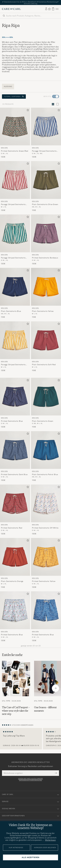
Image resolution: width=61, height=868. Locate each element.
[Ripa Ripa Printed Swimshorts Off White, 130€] (46, 510)
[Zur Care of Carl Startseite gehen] (11, 9)
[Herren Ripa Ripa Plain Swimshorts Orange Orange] (15, 557)
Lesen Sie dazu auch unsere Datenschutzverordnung (31, 779)
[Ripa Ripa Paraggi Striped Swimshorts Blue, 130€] (46, 133)
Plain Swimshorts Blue (11, 311)
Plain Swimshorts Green (43, 421)
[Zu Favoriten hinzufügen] (27, 111)
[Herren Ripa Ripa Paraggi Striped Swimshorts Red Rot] (15, 180)
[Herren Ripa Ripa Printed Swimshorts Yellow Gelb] (46, 557)
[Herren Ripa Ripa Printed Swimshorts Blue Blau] (15, 397)
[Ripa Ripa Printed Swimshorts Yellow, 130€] (46, 563)
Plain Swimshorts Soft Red (44, 365)
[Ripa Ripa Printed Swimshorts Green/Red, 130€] (15, 133)
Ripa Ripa (4, 148)
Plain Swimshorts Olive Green (45, 204)
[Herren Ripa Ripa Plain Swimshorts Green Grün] (46, 397)
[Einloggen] (46, 9)
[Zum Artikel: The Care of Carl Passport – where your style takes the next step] (16, 688)
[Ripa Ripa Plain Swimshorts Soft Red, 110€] (46, 347)
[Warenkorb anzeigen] (53, 9)
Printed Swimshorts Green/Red (15, 151)
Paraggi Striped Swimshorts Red (13, 204)
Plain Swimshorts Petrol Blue (45, 474)
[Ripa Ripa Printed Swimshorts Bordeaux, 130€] (46, 240)
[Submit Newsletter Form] (56, 773)
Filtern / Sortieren (14, 97)
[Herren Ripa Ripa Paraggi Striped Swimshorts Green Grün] (15, 233)
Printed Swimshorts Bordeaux (45, 258)
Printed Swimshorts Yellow (44, 581)
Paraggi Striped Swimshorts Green (13, 258)
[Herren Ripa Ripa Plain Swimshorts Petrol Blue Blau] (46, 450)
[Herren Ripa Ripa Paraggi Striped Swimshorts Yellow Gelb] (15, 340)
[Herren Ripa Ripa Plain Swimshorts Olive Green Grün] (46, 180)
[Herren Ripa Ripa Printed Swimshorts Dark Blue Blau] (15, 450)
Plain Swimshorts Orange (12, 581)
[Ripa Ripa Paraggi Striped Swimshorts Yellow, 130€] (15, 347)
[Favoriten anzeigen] (49, 9)
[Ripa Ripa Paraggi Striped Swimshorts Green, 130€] (15, 240)
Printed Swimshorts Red (12, 528)
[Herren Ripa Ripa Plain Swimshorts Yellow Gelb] (46, 287)
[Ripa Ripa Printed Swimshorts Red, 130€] (15, 510)
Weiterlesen (50, 840)
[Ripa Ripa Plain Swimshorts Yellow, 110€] (46, 293)
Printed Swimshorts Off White (45, 528)
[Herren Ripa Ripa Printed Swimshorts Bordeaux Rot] (46, 233)
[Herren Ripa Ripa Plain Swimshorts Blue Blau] (15, 287)
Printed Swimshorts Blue (12, 421)
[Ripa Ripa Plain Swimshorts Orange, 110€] (15, 563)
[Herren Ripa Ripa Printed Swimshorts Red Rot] (15, 503)
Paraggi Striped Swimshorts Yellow (13, 365)
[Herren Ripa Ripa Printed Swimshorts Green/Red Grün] (15, 127)
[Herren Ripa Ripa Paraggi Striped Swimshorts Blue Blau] (46, 127)
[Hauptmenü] (57, 9)
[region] (30, 739)
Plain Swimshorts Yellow (43, 311)
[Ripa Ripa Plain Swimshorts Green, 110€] (46, 403)
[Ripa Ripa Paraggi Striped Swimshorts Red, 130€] (15, 186)
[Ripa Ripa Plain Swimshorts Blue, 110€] (15, 293)
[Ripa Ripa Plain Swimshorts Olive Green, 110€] (46, 186)
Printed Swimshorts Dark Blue (14, 474)
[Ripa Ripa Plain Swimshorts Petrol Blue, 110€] (46, 456)
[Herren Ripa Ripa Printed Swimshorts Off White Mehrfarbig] (46, 503)
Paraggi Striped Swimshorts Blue (44, 151)
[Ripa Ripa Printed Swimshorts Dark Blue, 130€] (15, 456)
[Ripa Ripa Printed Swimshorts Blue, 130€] (15, 403)
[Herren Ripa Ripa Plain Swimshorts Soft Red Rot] (46, 340)
